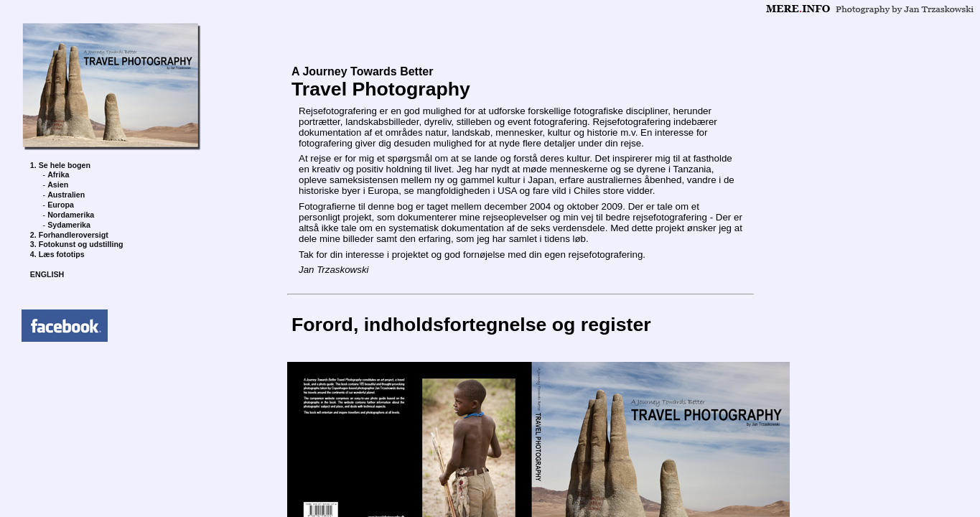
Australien (66, 195)
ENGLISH (47, 274)
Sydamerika (69, 225)
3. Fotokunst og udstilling (77, 244)
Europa (61, 205)
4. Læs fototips (57, 254)
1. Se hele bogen (60, 165)
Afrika (58, 174)
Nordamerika (71, 215)
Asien (58, 185)
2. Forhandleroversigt (69, 235)
